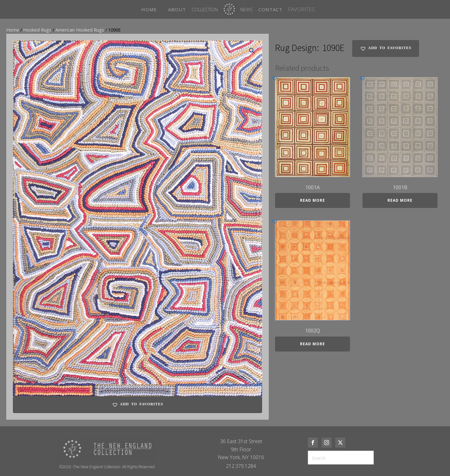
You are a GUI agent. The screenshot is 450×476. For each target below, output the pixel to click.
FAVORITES (301, 9)
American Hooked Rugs (80, 30)
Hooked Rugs (37, 30)
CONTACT (270, 9)
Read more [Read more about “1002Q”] (312, 344)
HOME (149, 9)
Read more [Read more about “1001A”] (312, 200)
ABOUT (177, 9)
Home (13, 30)
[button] (252, 51)
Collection (205, 9)
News (247, 9)
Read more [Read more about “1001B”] (400, 200)
